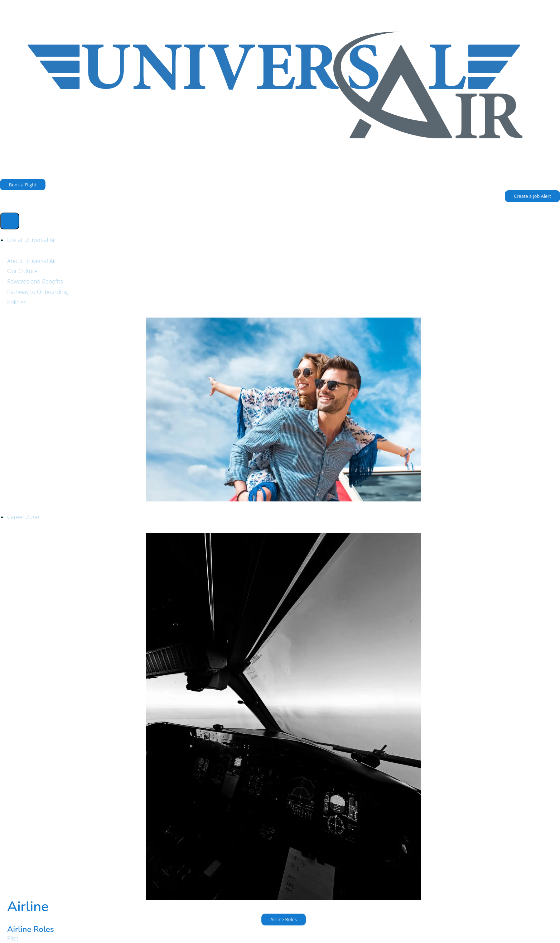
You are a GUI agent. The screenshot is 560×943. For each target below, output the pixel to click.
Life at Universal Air (32, 240)
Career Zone (23, 517)
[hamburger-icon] (10, 221)
